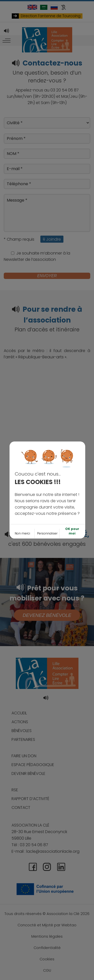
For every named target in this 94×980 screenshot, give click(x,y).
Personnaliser (47, 505)
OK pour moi (72, 503)
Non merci (22, 505)
